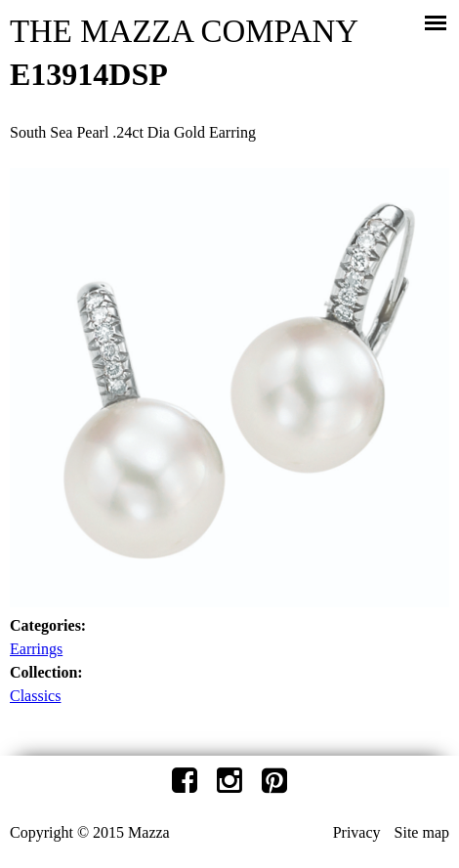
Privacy (357, 832)
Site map (422, 832)
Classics (35, 696)
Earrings (36, 649)
